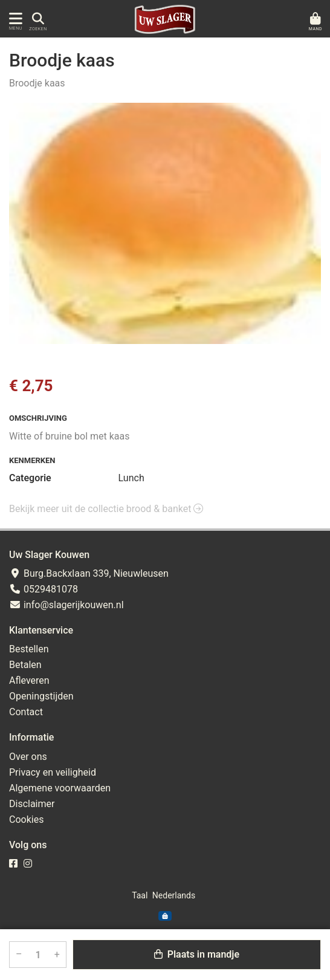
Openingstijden (41, 696)
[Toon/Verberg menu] (14, 19)
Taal (140, 895)
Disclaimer (32, 804)
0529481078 (44, 589)
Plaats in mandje (197, 954)
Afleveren (29, 680)
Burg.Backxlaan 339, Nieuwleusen (89, 573)
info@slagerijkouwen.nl (66, 605)
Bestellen (29, 649)
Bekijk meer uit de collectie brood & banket (106, 509)
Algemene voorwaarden (60, 788)
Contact (26, 712)
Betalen (25, 665)
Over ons (28, 757)
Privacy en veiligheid (53, 772)
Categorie (30, 478)
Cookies (26, 819)
